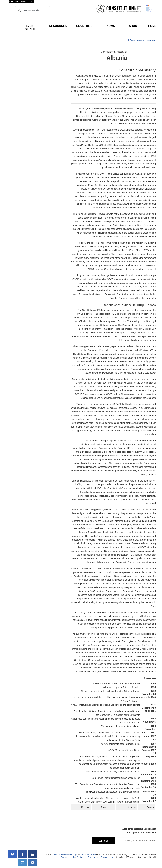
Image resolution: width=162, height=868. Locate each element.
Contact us (81, 857)
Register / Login (68, 857)
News (111, 28)
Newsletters (27, 2)
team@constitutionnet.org (64, 854)
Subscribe (14, 2)
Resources (58, 28)
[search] (32, 11)
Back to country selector (143, 40)
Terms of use (93, 857)
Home (152, 26)
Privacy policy (107, 857)
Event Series (30, 28)
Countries (85, 26)
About (134, 28)
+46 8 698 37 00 (88, 854)
